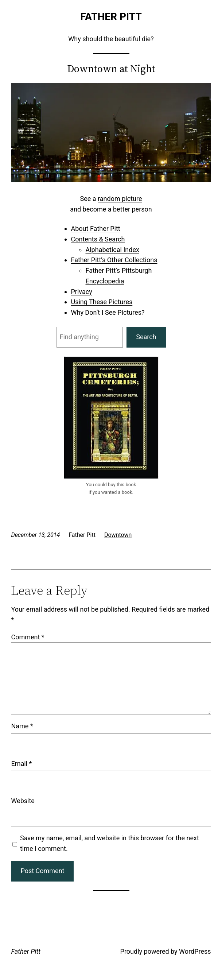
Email (21, 764)
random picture (120, 199)
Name (22, 726)
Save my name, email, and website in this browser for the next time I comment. (110, 843)
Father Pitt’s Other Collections (114, 260)
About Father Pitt (96, 228)
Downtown (118, 535)
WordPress (195, 951)
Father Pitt (111, 17)
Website (23, 801)
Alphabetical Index (112, 250)
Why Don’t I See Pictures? (108, 312)
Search (146, 337)
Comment (28, 637)
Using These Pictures (102, 302)
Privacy (82, 292)
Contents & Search (98, 239)
